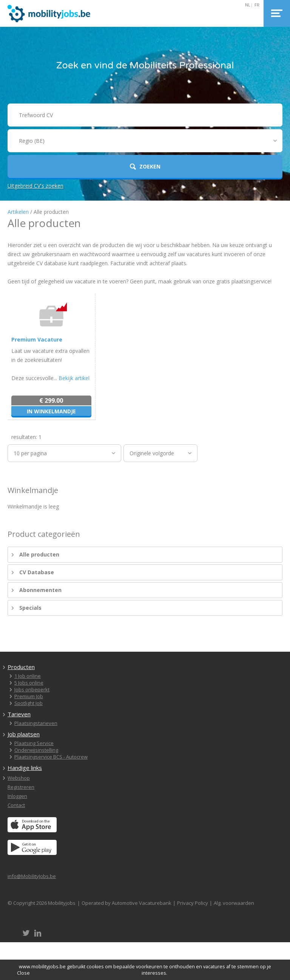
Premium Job (29, 696)
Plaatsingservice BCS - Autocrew (51, 757)
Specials (30, 608)
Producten (21, 667)
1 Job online (28, 676)
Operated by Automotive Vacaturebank (126, 903)
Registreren (21, 787)
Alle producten (39, 554)
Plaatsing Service (34, 743)
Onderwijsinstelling (36, 750)
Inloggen (17, 796)
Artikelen (18, 212)
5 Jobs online (29, 683)
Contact (16, 805)
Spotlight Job (29, 703)
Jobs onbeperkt (32, 689)
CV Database (37, 572)
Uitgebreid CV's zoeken (35, 186)
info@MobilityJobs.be (32, 876)
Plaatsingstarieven (36, 723)
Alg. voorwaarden (234, 903)
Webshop (19, 778)
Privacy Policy (193, 903)
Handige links (25, 768)
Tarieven (19, 714)
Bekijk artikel (74, 378)
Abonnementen (40, 590)
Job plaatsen (24, 734)
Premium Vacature (37, 339)
